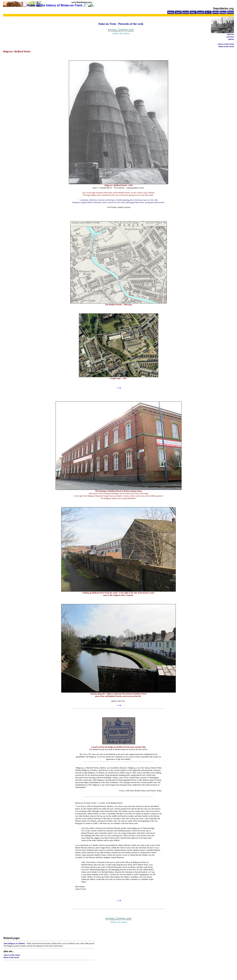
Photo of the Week (226, 46)
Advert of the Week (226, 44)
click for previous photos (230, 37)
